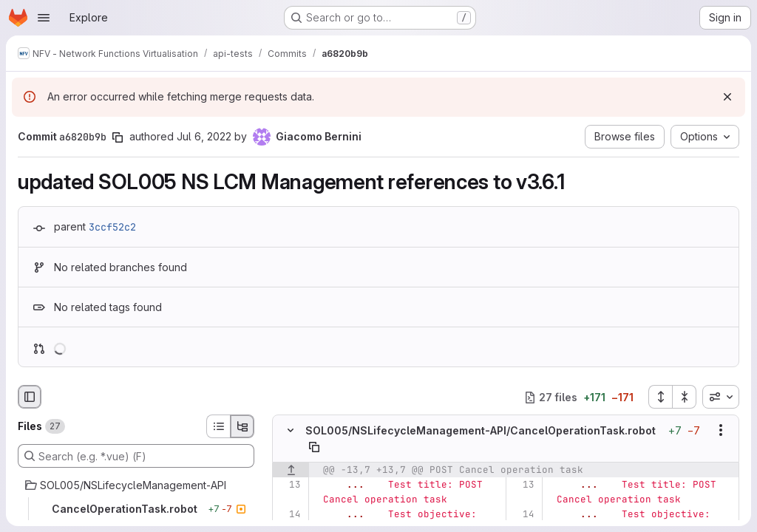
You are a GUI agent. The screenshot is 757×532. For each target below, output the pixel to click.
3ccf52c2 (112, 227)
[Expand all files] (660, 397)
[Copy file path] (314, 447)
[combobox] (721, 397)
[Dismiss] (727, 97)
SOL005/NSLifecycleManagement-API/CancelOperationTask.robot (481, 430)
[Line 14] (289, 514)
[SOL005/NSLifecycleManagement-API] (136, 485)
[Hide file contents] (291, 431)
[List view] (218, 426)
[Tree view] (242, 426)
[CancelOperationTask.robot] (136, 509)
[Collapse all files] (685, 397)
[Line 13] (289, 485)
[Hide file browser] (30, 397)
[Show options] (721, 431)
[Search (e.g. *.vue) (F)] (136, 456)
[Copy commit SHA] (118, 137)
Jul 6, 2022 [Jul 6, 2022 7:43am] (204, 136)
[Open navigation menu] (44, 18)
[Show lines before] (291, 470)
